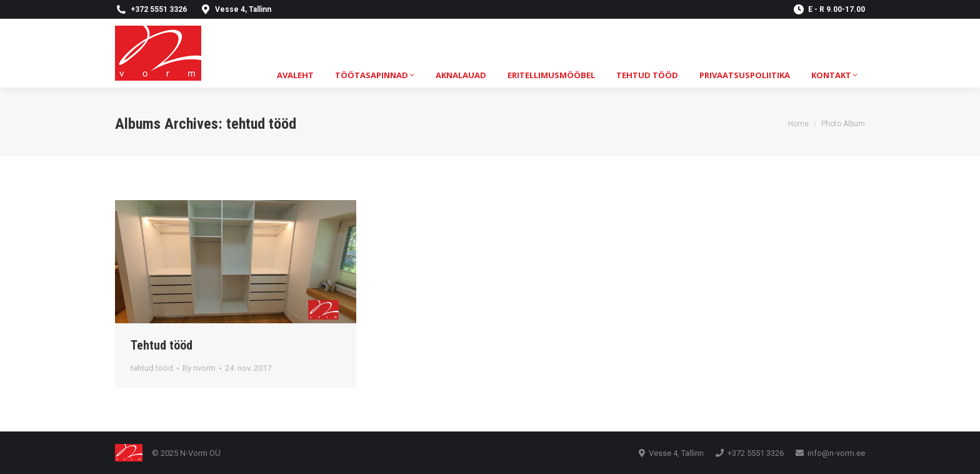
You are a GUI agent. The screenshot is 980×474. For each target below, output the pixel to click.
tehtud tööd (152, 368)
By (199, 368)
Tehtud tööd (162, 345)
